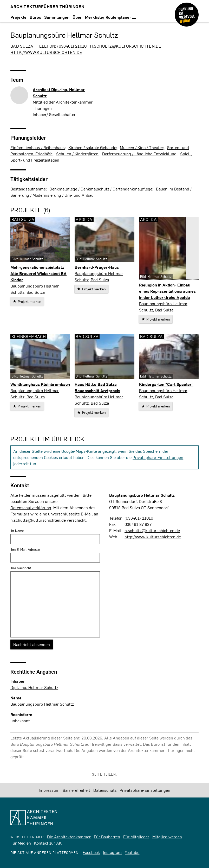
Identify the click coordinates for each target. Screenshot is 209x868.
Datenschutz (105, 790)
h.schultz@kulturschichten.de (126, 46)
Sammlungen (57, 17)
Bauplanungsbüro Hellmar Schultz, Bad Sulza (35, 289)
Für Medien (21, 843)
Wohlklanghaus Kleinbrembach (40, 384)
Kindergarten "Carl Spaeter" (166, 384)
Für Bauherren (107, 837)
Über (77, 17)
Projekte (18, 17)
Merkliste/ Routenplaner (110, 17)
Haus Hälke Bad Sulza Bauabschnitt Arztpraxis (97, 387)
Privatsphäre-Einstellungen (158, 457)
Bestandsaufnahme (28, 189)
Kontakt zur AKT (49, 843)
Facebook (91, 852)
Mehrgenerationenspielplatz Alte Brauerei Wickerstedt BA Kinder (38, 273)
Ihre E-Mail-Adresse (25, 550)
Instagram (112, 852)
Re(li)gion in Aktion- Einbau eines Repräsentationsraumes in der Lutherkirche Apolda (167, 291)
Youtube (132, 852)
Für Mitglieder (136, 837)
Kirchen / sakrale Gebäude (92, 147)
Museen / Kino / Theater (142, 147)
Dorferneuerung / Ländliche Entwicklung (139, 154)
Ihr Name (17, 531)
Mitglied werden (167, 837)
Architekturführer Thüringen (47, 6)
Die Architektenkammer (69, 837)
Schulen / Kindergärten (77, 154)
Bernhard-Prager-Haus (97, 267)
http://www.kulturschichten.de (46, 52)
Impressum (49, 790)
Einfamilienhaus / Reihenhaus (38, 147)
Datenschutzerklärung (31, 508)
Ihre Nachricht (21, 568)
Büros (35, 17)
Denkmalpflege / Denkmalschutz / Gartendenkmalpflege (101, 189)
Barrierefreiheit (76, 790)
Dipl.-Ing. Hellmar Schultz (34, 687)
